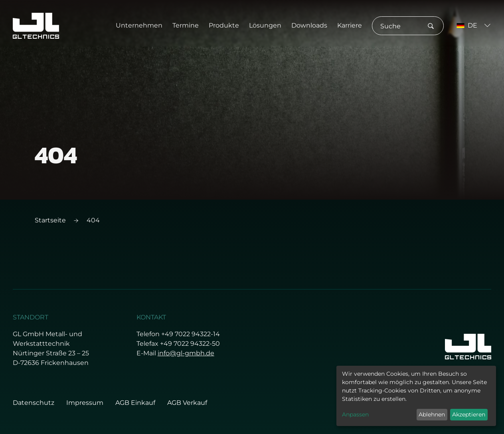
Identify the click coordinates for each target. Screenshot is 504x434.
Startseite (50, 220)
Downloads (309, 25)
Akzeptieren (469, 414)
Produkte (224, 25)
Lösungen (265, 25)
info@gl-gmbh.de (186, 353)
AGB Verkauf (187, 403)
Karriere (350, 25)
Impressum (85, 403)
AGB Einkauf (135, 403)
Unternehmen (139, 25)
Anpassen (355, 414)
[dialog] (416, 396)
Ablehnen (432, 414)
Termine (186, 25)
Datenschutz (34, 403)
